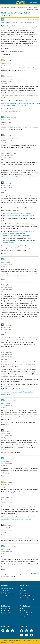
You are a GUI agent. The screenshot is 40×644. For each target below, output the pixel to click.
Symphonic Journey (26, 615)
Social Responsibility (7, 594)
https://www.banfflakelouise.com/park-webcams (17, 213)
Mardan (9, 285)
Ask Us (22, 592)
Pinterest (26, 635)
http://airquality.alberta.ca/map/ (23, 374)
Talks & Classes (25, 594)
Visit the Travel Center (27, 596)
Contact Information (7, 588)
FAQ (21, 588)
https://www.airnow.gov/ (8, 167)
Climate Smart (5, 596)
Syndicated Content (26, 613)
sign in (33, 10)
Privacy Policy (11, 643)
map (13, 631)
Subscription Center (7, 613)
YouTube (31, 631)
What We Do (5, 590)
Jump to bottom (34, 19)
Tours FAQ (23, 590)
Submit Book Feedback (27, 600)
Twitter (31, 635)
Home (3, 7)
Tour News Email (6, 611)
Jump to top (35, 573)
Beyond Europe (20, 7)
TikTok (22, 635)
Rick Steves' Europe (20, 2)
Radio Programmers (26, 611)
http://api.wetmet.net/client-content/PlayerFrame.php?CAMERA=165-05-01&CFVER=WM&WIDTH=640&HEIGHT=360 (18, 234)
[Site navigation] (2, 2)
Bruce (12, 61)
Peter (12, 77)
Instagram (26, 631)
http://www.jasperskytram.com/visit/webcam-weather (18, 215)
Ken (11, 183)
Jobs (3, 598)
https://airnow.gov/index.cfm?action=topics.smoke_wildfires (19, 177)
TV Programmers (25, 609)
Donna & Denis (12, 153)
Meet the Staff (5, 592)
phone (8, 631)
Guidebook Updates (26, 598)
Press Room (24, 617)
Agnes (12, 136)
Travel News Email (7, 609)
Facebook (22, 631)
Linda (9, 23)
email (3, 631)
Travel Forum (10, 7)
